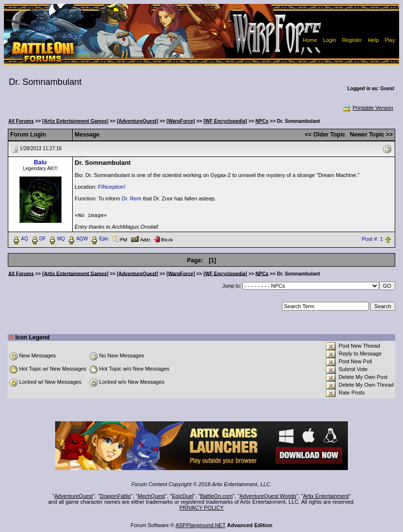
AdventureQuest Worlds (268, 496)
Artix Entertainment (326, 496)
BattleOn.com (216, 496)
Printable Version (368, 108)
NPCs (262, 121)
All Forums (21, 121)
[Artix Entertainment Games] (76, 121)
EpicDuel (182, 496)
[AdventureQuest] (137, 121)
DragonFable (116, 496)
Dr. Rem (132, 198)
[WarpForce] (181, 121)
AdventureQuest (74, 496)
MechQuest (151, 496)
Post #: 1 (372, 239)
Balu (40, 162)
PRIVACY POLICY (202, 508)
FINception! (112, 187)
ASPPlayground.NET (201, 525)
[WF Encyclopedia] (225, 121)
